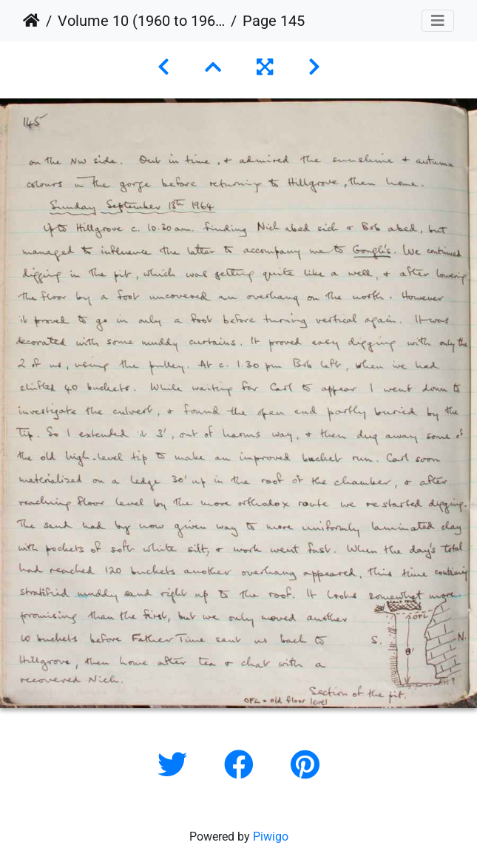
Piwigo (271, 837)
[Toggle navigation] (438, 21)
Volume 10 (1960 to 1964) (141, 21)
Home (31, 21)
